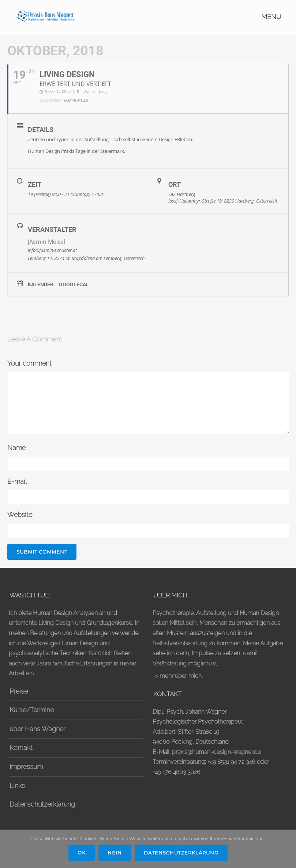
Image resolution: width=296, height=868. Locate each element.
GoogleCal (74, 284)
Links (17, 786)
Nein (115, 853)
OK (82, 853)
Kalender (41, 284)
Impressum (26, 767)
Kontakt (21, 748)
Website (20, 515)
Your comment (29, 363)
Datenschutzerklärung (42, 804)
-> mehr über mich (177, 676)
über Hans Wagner (38, 729)
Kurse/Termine (32, 710)
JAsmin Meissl (46, 242)
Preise (19, 691)
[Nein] (287, 849)
